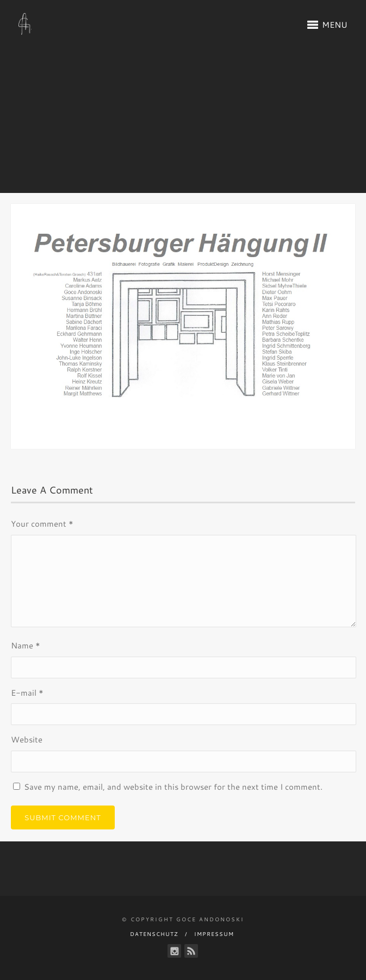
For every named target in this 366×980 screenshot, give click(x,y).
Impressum (214, 934)
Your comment (42, 524)
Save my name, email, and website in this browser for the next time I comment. (173, 787)
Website (27, 739)
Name (26, 645)
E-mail (27, 693)
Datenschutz (154, 934)
